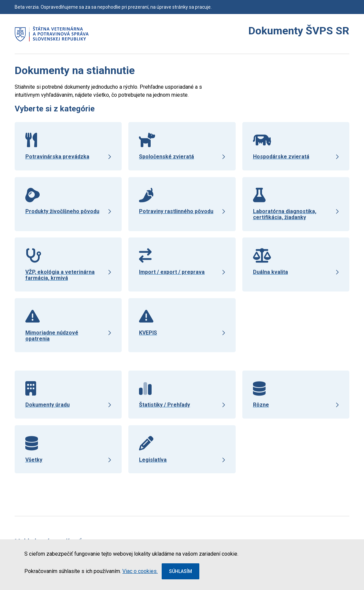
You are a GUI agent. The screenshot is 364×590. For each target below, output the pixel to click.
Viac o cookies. (140, 571)
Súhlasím (180, 571)
